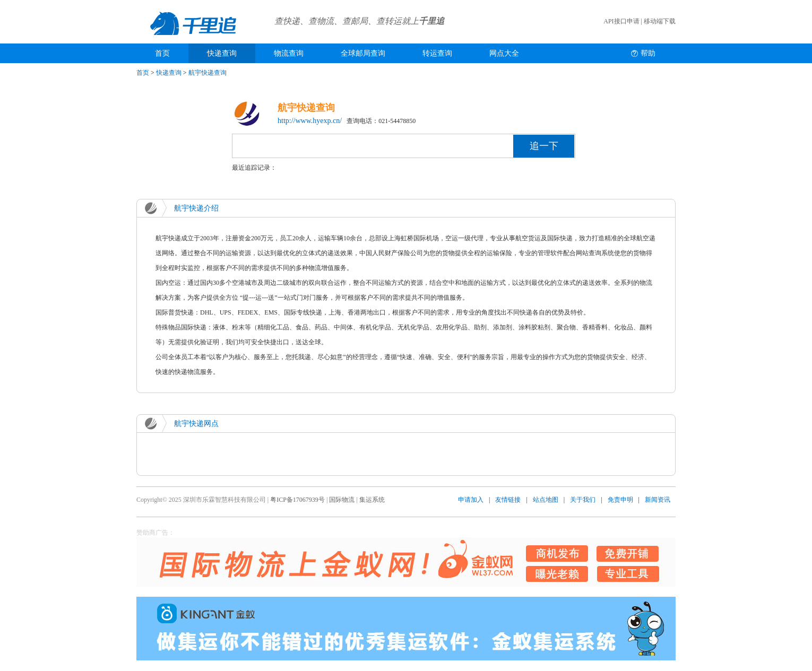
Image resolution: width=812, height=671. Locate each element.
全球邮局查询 (363, 53)
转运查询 (437, 53)
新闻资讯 (658, 500)
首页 (162, 53)
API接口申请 (621, 21)
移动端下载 (660, 21)
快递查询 (222, 53)
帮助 (648, 53)
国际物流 (342, 500)
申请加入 (471, 500)
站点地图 (546, 500)
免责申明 (620, 500)
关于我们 (583, 500)
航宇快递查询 (208, 73)
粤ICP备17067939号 (297, 500)
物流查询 (289, 53)
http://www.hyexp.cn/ (310, 121)
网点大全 (504, 53)
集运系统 (372, 500)
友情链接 (508, 500)
